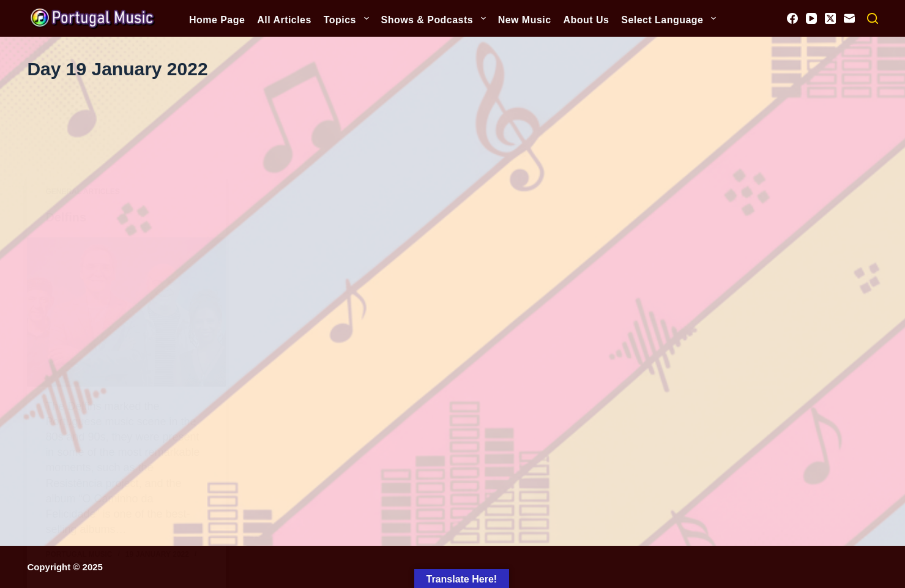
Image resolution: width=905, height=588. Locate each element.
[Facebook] (792, 18)
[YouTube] (811, 18)
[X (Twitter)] (830, 18)
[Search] (873, 18)
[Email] (849, 18)
